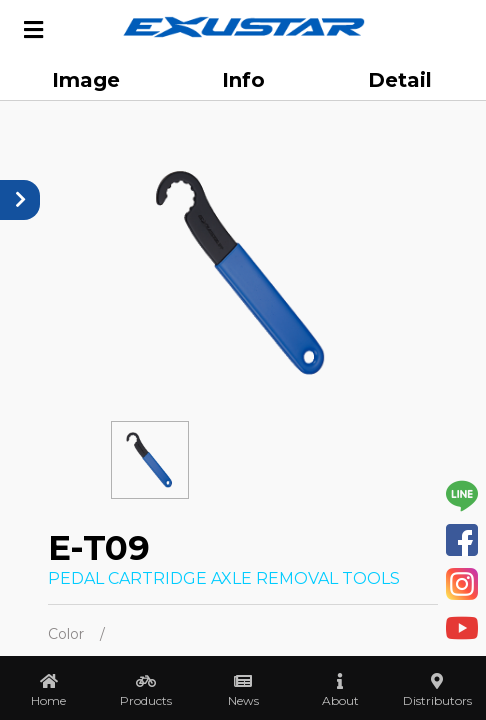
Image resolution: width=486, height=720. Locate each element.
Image (86, 80)
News (243, 700)
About (340, 700)
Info (243, 80)
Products (146, 700)
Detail (400, 80)
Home (48, 700)
